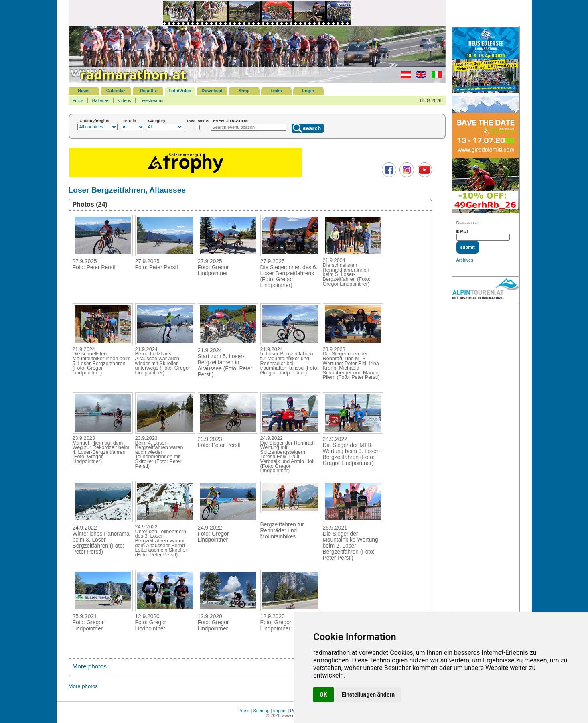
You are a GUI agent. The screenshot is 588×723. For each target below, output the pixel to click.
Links (276, 91)
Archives (465, 260)
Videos (124, 100)
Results (148, 91)
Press (244, 711)
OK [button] (323, 695)
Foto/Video (180, 91)
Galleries (100, 100)
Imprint (280, 711)
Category (157, 121)
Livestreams (151, 100)
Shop (244, 91)
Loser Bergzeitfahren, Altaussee (127, 190)
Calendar (116, 91)
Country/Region (95, 121)
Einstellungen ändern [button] (368, 695)
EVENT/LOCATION (230, 121)
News (84, 91)
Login (308, 91)
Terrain (130, 121)
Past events (198, 121)
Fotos (78, 100)
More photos (90, 666)
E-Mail (462, 231)
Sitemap (261, 711)
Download (212, 91)
